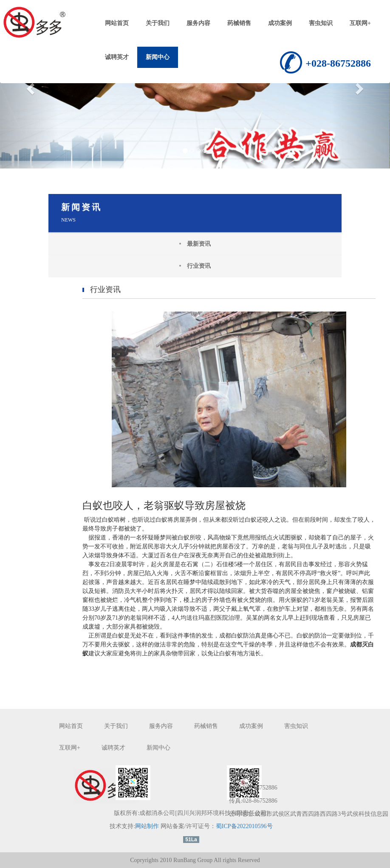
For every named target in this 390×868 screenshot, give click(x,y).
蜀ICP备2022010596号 (244, 826)
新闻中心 (158, 57)
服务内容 (198, 23)
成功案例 (280, 23)
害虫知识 (321, 23)
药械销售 (239, 23)
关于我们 (158, 23)
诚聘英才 (117, 57)
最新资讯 (199, 244)
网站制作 (147, 826)
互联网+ (360, 23)
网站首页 (117, 23)
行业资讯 (199, 266)
